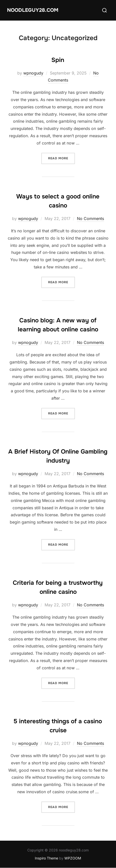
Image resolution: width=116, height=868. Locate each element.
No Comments (90, 219)
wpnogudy (33, 73)
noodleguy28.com (33, 10)
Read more (62, 158)
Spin (58, 60)
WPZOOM (73, 858)
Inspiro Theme (46, 858)
